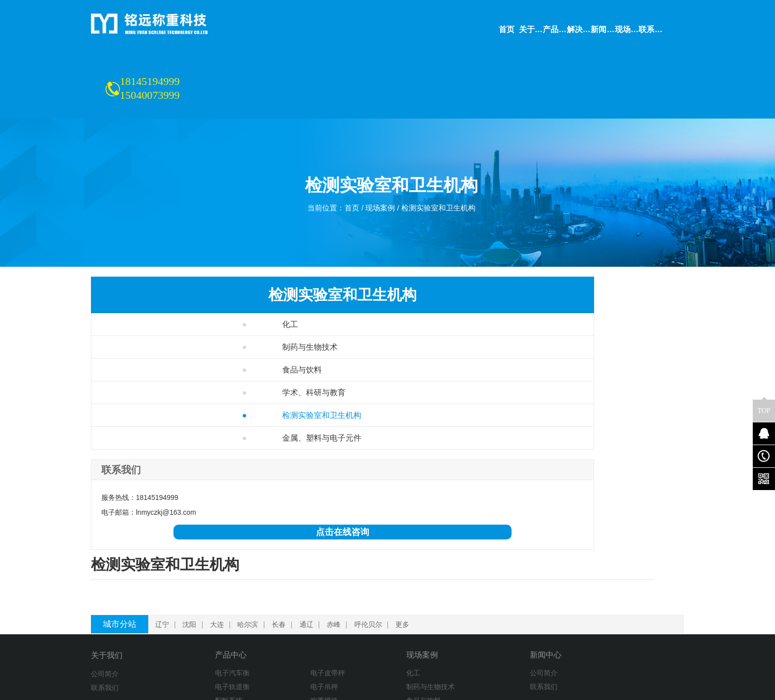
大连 (219, 542)
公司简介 (105, 592)
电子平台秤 (280, 647)
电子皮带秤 (280, 592)
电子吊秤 (277, 606)
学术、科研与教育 (172, 360)
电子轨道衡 (206, 606)
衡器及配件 (206, 647)
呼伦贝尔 (370, 542)
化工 (148, 292)
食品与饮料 (160, 337)
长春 (281, 542)
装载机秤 (202, 633)
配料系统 (202, 619)
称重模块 (277, 619)
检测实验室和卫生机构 (441, 151)
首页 (349, 151)
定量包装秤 (280, 633)
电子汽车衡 (206, 592)
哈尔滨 (250, 542)
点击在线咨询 (161, 499)
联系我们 (105, 606)
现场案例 (380, 151)
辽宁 (164, 542)
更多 (404, 542)
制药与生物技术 (168, 314)
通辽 (308, 542)
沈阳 (191, 542)
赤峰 (336, 542)
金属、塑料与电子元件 (180, 405)
